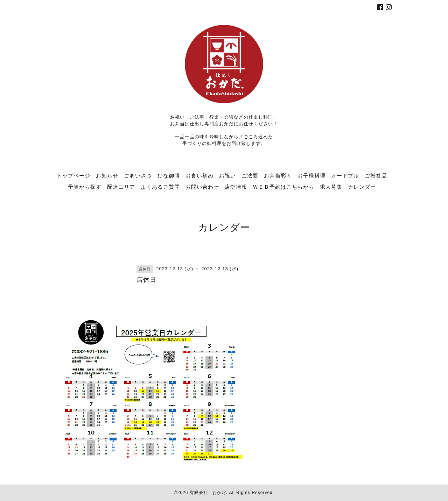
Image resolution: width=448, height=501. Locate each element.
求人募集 (331, 187)
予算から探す (85, 187)
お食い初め (199, 175)
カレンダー (362, 187)
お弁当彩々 (278, 175)
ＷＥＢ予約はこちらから (283, 187)
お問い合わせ (202, 187)
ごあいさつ (138, 175)
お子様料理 (311, 175)
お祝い (227, 175)
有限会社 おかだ (208, 493)
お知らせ (107, 175)
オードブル (345, 175)
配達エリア (121, 187)
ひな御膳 (169, 175)
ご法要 (250, 175)
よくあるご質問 (160, 187)
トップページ (73, 175)
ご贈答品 (376, 175)
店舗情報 (236, 187)
